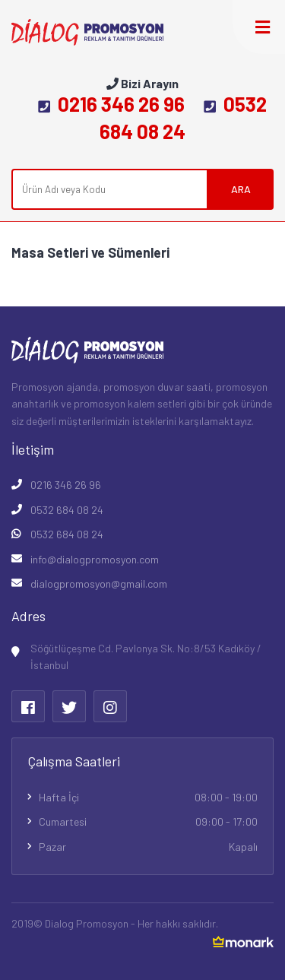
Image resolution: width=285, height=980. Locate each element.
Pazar (148, 847)
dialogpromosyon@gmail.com (99, 584)
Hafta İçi (148, 798)
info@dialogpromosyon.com (95, 559)
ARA (241, 189)
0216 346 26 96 (111, 104)
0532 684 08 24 (67, 510)
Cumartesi (148, 822)
